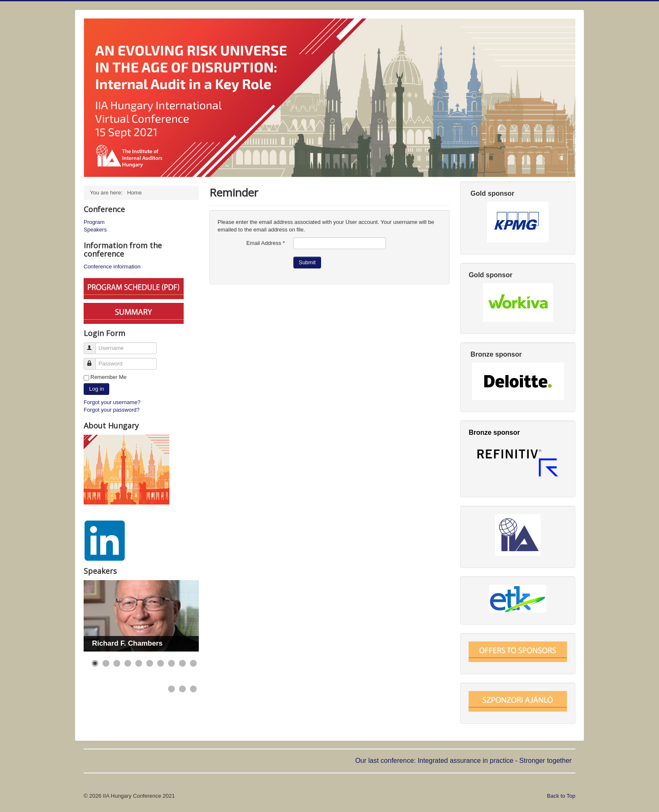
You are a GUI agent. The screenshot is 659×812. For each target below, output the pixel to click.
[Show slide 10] (193, 663)
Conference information (112, 267)
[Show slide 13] (193, 689)
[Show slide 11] (171, 689)
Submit (307, 262)
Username (94, 345)
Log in (96, 389)
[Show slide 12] (182, 689)
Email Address (266, 243)
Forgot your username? (112, 402)
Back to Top (561, 796)
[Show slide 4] (128, 663)
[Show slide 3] (117, 663)
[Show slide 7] (161, 663)
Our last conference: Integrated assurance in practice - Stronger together (464, 761)
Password (94, 360)
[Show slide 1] (95, 663)
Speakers (95, 230)
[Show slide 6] (150, 663)
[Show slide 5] (139, 663)
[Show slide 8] (171, 663)
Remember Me (108, 377)
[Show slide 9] (182, 663)
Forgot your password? (112, 410)
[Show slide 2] (106, 663)
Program (94, 222)
